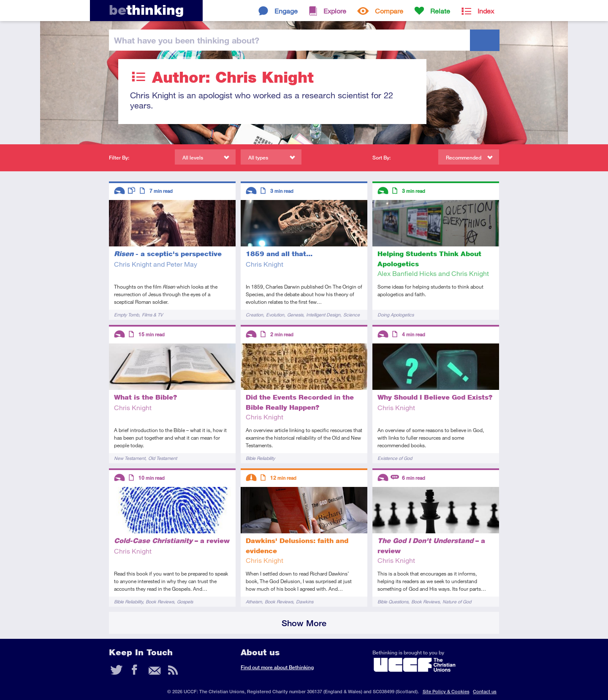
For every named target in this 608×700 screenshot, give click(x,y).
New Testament (130, 458)
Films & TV (152, 315)
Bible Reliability (260, 458)
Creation (254, 315)
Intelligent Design (323, 315)
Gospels (185, 601)
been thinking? (187, 40)
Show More (304, 623)
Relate (440, 11)
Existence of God (395, 458)
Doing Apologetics (396, 315)
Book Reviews (160, 601)
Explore (335, 11)
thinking (146, 10)
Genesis (295, 315)
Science (351, 315)
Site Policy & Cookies (446, 691)
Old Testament (163, 458)
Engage (286, 11)
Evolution (275, 315)
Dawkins (305, 601)
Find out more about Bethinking (277, 667)
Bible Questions (393, 601)
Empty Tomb (126, 315)
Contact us (485, 691)
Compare (389, 11)
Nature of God (457, 601)
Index (486, 11)
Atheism (254, 601)
